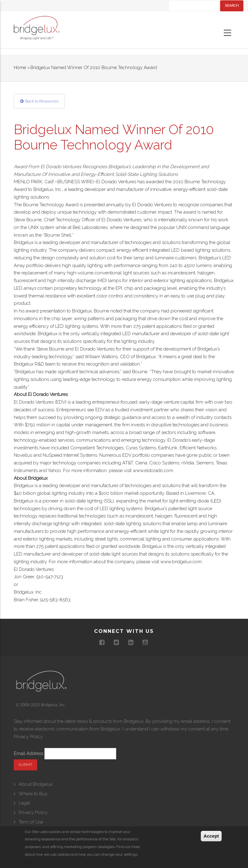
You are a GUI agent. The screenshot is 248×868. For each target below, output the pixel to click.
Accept (211, 836)
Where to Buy (33, 794)
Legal (24, 803)
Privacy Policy (28, 737)
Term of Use (31, 822)
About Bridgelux (36, 784)
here (29, 862)
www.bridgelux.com (181, 562)
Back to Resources (42, 101)
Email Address (29, 754)
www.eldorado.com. (153, 471)
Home (20, 68)
